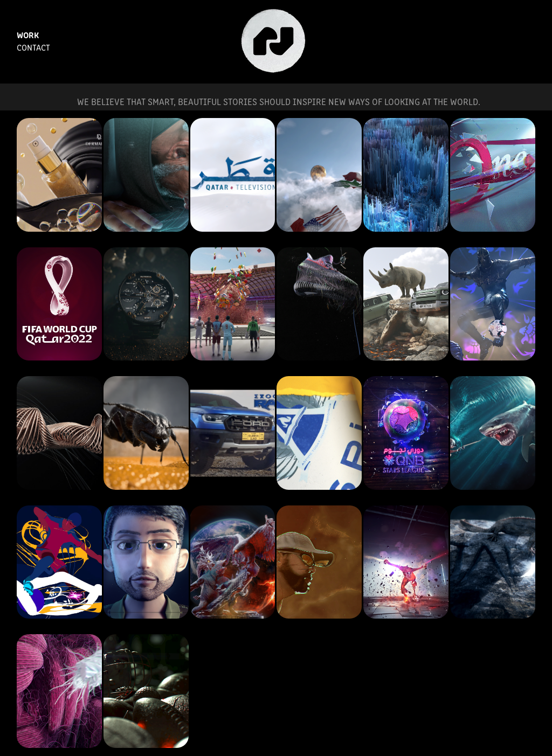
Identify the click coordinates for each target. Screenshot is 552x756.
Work (28, 34)
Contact (33, 47)
